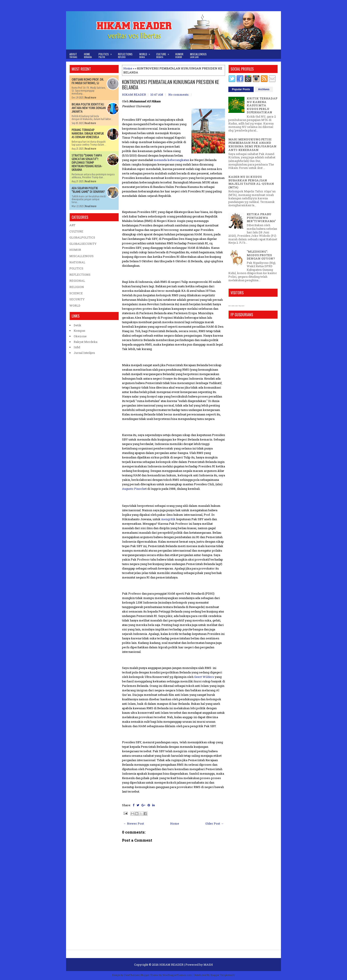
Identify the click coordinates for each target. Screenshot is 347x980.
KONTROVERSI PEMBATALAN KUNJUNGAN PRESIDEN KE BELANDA (171, 84)
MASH (208, 965)
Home (88, 55)
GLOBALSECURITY (83, 244)
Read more (91, 98)
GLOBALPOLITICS (82, 237)
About (73, 55)
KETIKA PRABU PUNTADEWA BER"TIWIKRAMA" (261, 218)
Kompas (79, 331)
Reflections (125, 55)
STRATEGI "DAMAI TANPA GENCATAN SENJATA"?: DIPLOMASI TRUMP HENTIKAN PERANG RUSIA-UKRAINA (87, 163)
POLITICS (76, 268)
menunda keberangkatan (172, 160)
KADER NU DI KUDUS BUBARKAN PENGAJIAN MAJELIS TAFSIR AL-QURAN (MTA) (251, 182)
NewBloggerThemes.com (177, 975)
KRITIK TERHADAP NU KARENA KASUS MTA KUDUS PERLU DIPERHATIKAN (262, 105)
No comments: (179, 95)
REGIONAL (77, 281)
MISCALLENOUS (81, 256)
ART (72, 225)
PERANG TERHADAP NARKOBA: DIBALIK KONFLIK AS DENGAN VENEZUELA (88, 133)
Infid (77, 347)
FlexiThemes (131, 975)
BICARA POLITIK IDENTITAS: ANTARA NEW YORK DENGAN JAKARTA (89, 108)
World (146, 54)
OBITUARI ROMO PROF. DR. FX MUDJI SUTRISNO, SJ (88, 81)
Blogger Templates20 (223, 975)
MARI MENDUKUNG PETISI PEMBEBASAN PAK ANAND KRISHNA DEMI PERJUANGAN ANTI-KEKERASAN (252, 145)
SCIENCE (76, 293)
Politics (107, 54)
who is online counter (233, 306)
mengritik (168, 519)
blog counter (241, 306)
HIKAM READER (171, 965)
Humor (179, 55)
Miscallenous (198, 55)
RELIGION (77, 287)
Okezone (80, 336)
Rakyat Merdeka (86, 342)
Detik (77, 325)
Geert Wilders (204, 677)
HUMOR (75, 250)
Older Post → (214, 823)
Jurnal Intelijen (84, 353)
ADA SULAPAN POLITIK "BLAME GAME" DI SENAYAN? (88, 190)
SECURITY (77, 299)
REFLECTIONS (80, 275)
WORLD (75, 305)
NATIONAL (77, 262)
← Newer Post (134, 823)
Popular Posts (241, 89)
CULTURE (76, 231)
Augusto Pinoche (134, 489)
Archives (264, 89)
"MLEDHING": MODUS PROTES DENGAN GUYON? (261, 255)
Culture (164, 54)
